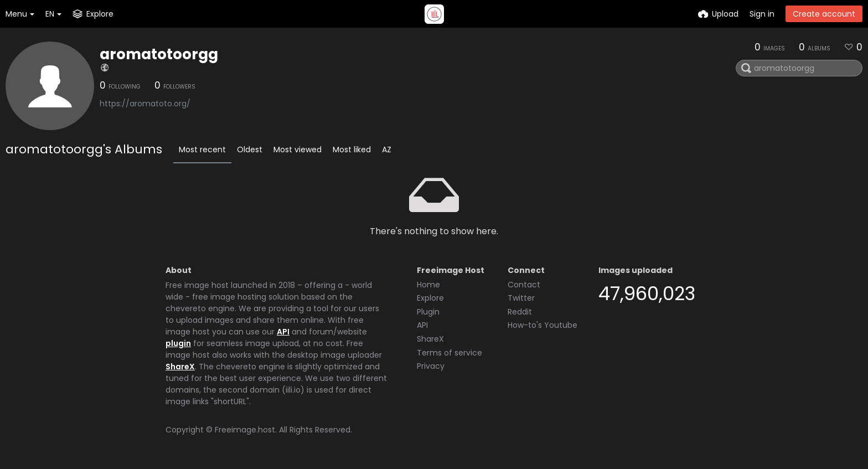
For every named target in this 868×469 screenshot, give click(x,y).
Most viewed (298, 150)
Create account (824, 14)
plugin (178, 343)
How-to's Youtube (542, 325)
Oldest (250, 150)
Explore (430, 298)
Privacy (431, 366)
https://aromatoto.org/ (145, 104)
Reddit (520, 312)
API (283, 332)
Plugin (428, 312)
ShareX (180, 367)
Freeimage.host (245, 430)
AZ (387, 150)
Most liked (352, 150)
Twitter (521, 298)
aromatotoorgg (159, 54)
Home (428, 285)
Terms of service (449, 353)
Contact (524, 285)
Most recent (202, 150)
